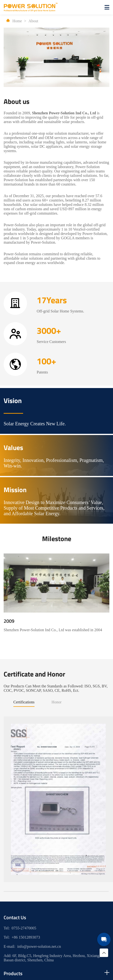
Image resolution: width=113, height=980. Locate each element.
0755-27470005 (24, 928)
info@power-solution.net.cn (39, 946)
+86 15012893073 (26, 937)
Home (14, 21)
